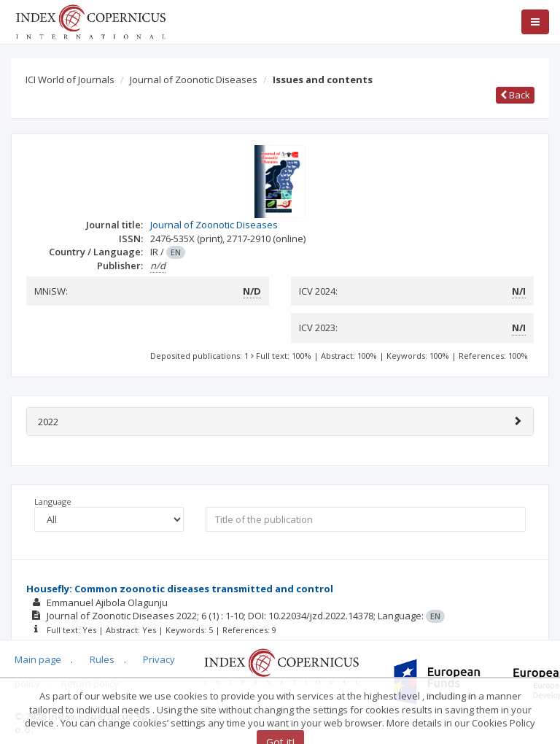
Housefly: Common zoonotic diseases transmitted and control (180, 589)
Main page (38, 659)
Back (515, 95)
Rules (102, 659)
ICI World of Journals (70, 80)
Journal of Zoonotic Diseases (194, 80)
